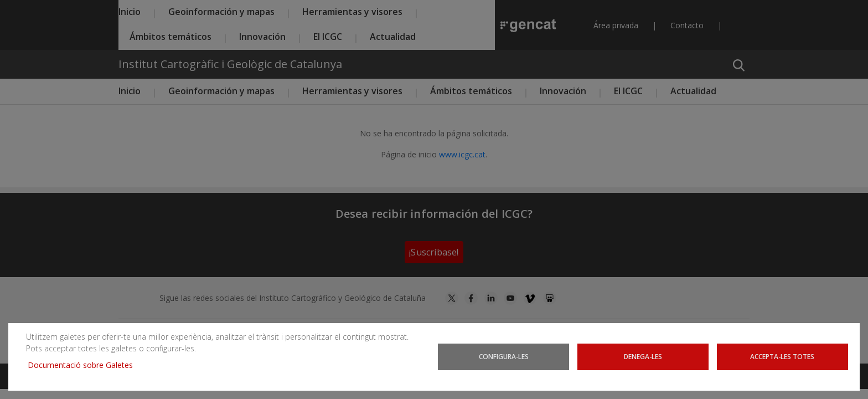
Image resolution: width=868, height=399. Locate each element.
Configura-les (504, 356)
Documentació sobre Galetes (84, 365)
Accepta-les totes (782, 356)
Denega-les (643, 356)
